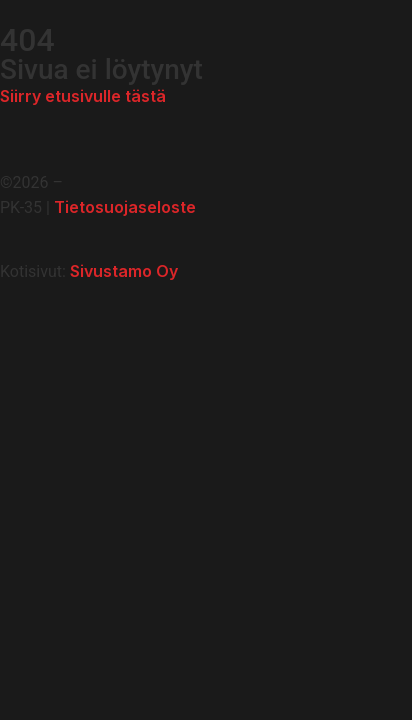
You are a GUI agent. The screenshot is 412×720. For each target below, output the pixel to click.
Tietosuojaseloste (125, 207)
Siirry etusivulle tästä (83, 96)
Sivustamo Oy (124, 271)
